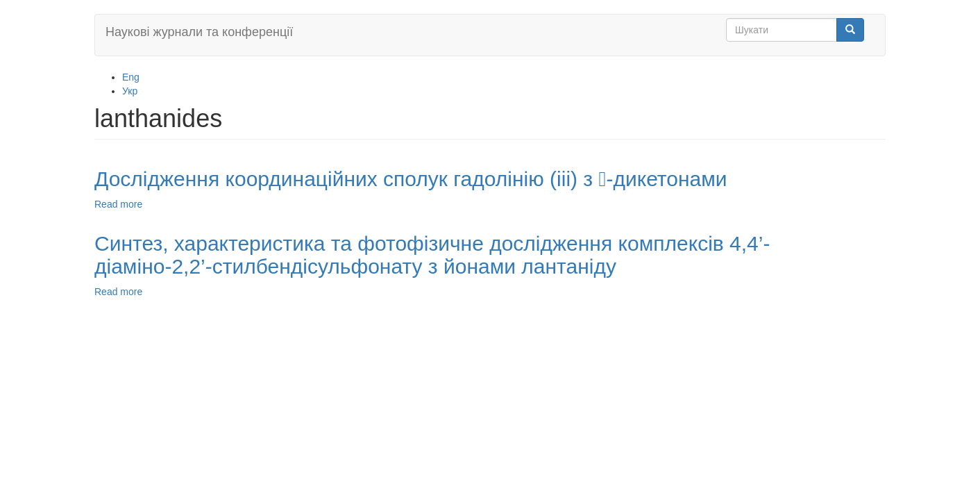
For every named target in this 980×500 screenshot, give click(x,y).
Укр (130, 91)
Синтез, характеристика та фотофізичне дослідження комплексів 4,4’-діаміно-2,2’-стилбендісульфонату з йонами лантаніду (432, 255)
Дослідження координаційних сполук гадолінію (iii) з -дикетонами (411, 179)
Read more (118, 204)
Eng (131, 77)
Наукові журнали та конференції (199, 32)
